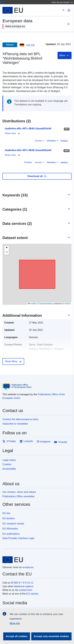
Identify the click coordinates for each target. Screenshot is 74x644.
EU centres (32, 594)
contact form (26, 590)
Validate (64, 141)
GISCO (68, 304)
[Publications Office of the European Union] (36, 385)
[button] (63, 2)
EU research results (13, 524)
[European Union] (36, 560)
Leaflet (32, 304)
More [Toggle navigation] (65, 55)
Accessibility (9, 469)
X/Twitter (9, 441)
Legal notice (9, 460)
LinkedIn (26, 441)
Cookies (7, 464)
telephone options (24, 586)
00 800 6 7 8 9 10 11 (22, 583)
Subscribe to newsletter (15, 424)
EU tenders (9, 518)
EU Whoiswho (10, 529)
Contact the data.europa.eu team (20, 419)
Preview (28, 162)
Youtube (61, 442)
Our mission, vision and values (19, 492)
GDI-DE (30, 45)
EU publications (11, 534)
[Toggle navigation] (68, 24)
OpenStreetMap (46, 304)
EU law (6, 513)
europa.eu (28, 567)
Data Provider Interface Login (18, 538)
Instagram (44, 442)
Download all (37, 176)
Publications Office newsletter (19, 496)
